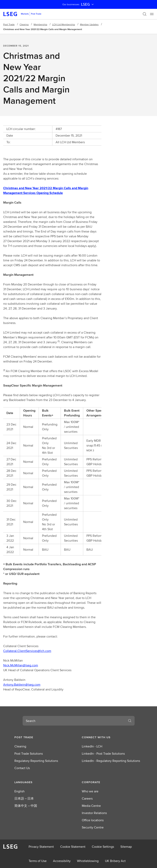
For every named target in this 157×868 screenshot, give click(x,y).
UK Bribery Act (115, 861)
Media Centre (91, 806)
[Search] (145, 14)
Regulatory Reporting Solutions (36, 761)
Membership (40, 24)
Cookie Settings (103, 847)
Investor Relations (94, 813)
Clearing (24, 24)
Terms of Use (38, 861)
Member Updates (89, 24)
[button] (45, 737)
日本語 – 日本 (24, 798)
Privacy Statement (41, 847)
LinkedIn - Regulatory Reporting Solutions (111, 761)
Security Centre (93, 827)
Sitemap (126, 847)
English (19, 791)
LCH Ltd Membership (64, 24)
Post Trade (9, 24)
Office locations (93, 820)
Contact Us (22, 768)
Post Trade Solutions (29, 754)
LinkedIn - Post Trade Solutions (103, 754)
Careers (87, 798)
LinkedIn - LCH (92, 746)
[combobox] (74, 721)
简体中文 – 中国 (26, 806)
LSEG (88, 4)
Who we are (90, 791)
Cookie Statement (73, 847)
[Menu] (152, 14)
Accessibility (62, 861)
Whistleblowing (88, 861)
